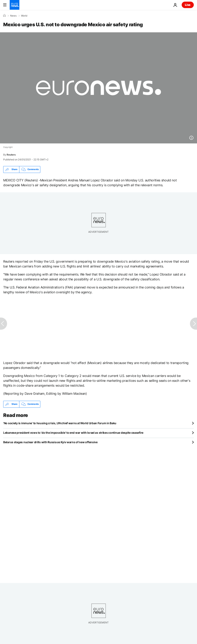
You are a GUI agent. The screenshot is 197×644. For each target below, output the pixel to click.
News (13, 16)
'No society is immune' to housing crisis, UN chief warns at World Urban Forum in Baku (60, 423)
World (24, 16)
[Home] (4, 16)
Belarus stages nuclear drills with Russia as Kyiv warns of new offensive (50, 442)
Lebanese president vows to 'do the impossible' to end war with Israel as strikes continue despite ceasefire (73, 433)
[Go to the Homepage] (15, 5)
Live (188, 5)
